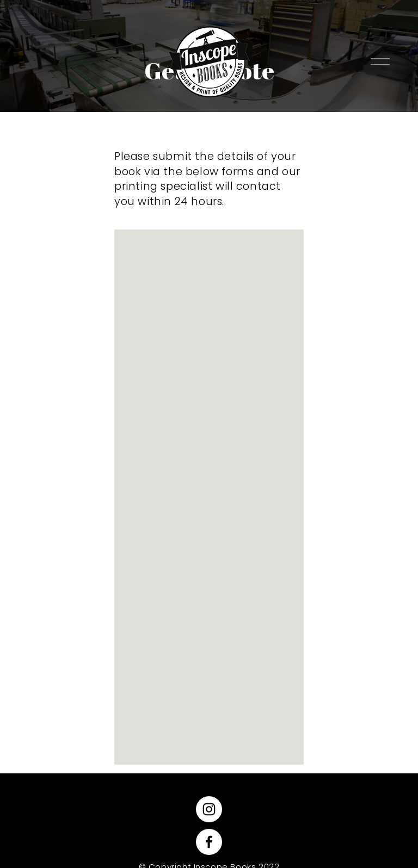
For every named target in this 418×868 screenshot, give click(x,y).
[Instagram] (209, 809)
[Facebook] (209, 842)
